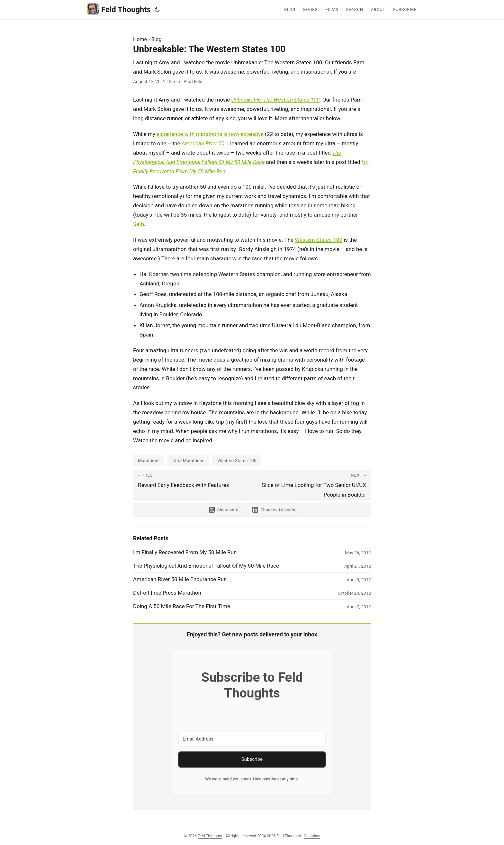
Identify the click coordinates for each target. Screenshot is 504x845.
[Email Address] (252, 739)
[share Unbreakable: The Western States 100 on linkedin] (274, 510)
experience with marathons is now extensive (210, 134)
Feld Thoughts (119, 9)
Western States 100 (319, 240)
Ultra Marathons (188, 461)
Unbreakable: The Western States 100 (276, 100)
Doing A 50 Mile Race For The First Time (182, 606)
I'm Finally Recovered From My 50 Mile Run (185, 552)
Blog (157, 39)
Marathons (149, 461)
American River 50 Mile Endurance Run (180, 579)
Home (140, 39)
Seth (139, 224)
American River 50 (203, 143)
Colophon (312, 836)
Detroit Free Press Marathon (167, 593)
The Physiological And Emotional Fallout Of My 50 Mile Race (206, 566)
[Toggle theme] (157, 10)
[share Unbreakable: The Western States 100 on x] (224, 510)
